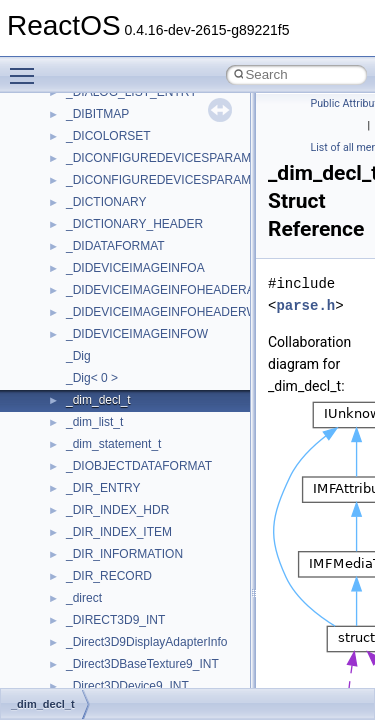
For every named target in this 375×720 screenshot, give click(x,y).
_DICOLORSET (108, 136)
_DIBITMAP (97, 114)
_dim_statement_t (113, 444)
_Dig (78, 356)
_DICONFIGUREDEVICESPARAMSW (168, 180)
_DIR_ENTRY (103, 488)
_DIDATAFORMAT (115, 246)
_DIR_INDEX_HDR (117, 510)
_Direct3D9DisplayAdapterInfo (146, 642)
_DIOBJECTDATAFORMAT (139, 466)
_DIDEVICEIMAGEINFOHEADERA (160, 290)
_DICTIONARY (106, 202)
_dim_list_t (94, 422)
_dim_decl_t (98, 400)
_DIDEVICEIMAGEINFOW (137, 334)
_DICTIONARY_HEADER (134, 224)
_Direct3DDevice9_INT (127, 686)
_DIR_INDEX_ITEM (119, 532)
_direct (84, 598)
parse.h (305, 305)
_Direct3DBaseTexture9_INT (142, 664)
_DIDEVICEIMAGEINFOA (135, 268)
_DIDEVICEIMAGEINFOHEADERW (162, 312)
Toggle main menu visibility (27, 67)
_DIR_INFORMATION (124, 554)
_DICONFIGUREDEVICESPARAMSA (166, 158)
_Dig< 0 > (92, 378)
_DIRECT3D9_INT (115, 620)
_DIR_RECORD (109, 576)
